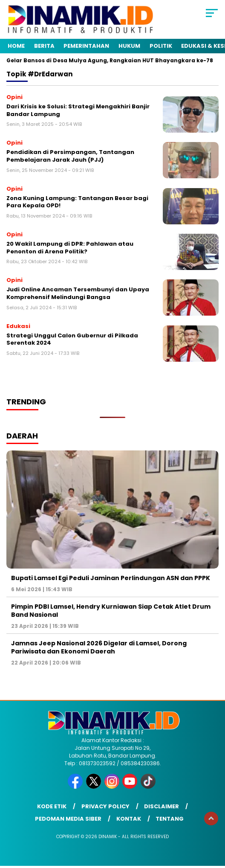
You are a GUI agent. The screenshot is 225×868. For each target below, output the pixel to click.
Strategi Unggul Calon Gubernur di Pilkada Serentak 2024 (72, 339)
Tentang (170, 819)
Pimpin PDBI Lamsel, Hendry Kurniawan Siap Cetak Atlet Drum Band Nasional (111, 610)
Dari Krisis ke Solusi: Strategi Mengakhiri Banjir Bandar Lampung (78, 110)
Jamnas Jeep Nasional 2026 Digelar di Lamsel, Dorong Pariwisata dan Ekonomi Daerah (99, 647)
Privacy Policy (105, 806)
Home (16, 46)
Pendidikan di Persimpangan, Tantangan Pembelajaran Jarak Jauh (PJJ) (70, 156)
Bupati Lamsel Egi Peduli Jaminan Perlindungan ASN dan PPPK (111, 578)
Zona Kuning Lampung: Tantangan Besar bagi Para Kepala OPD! (77, 202)
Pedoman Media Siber (68, 819)
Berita (44, 46)
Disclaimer (162, 806)
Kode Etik (52, 806)
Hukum (129, 46)
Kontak (129, 819)
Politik (161, 46)
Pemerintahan (86, 46)
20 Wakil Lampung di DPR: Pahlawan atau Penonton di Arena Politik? (70, 248)
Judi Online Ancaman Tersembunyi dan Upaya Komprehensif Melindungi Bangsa (78, 293)
